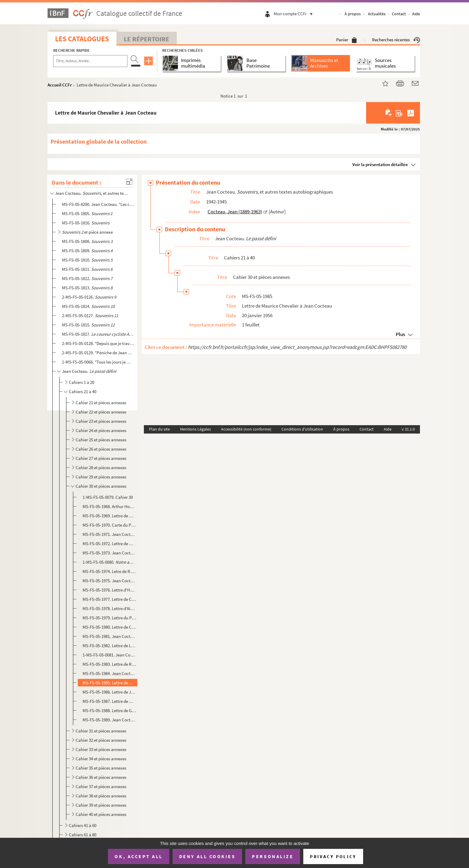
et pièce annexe (87, 232)
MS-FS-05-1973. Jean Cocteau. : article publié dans (109, 553)
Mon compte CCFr (295, 14)
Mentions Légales (195, 429)
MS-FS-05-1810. (87, 260)
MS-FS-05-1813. (87, 288)
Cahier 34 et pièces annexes (101, 759)
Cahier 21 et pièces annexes (101, 403)
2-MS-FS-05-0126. (89, 297)
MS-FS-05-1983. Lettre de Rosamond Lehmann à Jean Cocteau (109, 664)
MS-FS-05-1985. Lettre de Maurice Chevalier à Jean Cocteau (109, 683)
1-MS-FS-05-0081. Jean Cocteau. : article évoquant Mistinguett (109, 655)
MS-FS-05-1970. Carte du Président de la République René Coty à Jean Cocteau (109, 525)
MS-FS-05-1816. (86, 223)
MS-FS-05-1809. (87, 251)
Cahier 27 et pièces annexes (101, 458)
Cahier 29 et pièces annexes (101, 477)
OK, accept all (138, 856)
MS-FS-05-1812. (87, 278)
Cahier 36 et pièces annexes (101, 777)
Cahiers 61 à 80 (83, 835)
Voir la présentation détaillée (380, 164)
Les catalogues (82, 39)
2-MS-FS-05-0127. (90, 316)
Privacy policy (333, 856)
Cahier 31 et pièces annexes (101, 731)
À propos (353, 14)
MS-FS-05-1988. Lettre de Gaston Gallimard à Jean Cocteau (109, 710)
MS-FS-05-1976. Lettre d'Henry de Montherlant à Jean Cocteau (109, 590)
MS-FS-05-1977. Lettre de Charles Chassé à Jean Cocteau (109, 599)
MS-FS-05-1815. (88, 325)
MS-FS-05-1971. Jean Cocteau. (109, 534)
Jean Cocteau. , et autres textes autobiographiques (92, 193)
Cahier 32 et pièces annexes (101, 740)
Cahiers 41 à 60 (83, 825)
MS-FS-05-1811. (87, 269)
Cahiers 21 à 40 (83, 392)
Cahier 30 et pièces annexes (101, 486)
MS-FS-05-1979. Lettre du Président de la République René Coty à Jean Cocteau (109, 618)
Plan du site (159, 429)
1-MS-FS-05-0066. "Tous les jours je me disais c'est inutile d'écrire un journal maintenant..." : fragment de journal (98, 362)
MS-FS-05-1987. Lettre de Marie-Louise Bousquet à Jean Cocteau (109, 701)
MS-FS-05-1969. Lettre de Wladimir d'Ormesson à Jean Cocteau (109, 516)
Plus (400, 334)
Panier (347, 40)
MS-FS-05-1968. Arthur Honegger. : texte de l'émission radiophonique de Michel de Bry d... (109, 506)
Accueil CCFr (60, 85)
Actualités (377, 14)
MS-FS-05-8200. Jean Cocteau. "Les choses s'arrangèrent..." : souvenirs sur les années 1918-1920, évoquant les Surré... (98, 204)
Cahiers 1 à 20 (82, 382)
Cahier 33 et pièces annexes (101, 749)
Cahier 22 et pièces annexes (101, 412)
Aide (416, 14)
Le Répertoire (147, 39)
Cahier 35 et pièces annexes (101, 768)
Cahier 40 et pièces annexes (101, 814)
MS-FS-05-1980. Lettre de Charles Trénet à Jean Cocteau (109, 627)
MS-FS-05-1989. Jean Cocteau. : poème (109, 720)
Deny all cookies (207, 856)
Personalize (273, 856)
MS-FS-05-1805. (87, 213)
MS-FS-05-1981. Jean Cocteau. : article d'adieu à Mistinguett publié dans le (109, 636)
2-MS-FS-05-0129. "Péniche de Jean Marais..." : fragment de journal (98, 353)
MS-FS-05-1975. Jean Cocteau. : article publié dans (109, 581)
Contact (399, 14)
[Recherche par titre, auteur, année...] (90, 61)
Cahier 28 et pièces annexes (101, 468)
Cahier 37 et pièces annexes (101, 786)
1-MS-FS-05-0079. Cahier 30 (108, 497)
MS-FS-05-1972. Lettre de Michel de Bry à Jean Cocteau (109, 544)
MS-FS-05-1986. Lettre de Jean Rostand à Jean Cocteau (109, 692)
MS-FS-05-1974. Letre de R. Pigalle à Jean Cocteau (109, 571)
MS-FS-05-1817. (98, 334)
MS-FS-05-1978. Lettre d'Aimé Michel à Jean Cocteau (109, 608)
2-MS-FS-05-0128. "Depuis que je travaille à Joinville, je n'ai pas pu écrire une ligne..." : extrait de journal (98, 343)
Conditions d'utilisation (302, 429)
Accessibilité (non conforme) (246, 429)
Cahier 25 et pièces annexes (101, 440)
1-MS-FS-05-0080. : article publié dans (109, 562)
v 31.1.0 (408, 429)
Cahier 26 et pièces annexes (101, 449)
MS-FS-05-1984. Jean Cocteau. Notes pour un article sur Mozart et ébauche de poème (109, 673)
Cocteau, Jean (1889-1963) (235, 212)
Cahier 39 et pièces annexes (101, 805)
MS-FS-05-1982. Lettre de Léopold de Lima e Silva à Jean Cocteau (109, 646)
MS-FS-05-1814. (88, 306)
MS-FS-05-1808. (87, 241)
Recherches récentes (396, 40)
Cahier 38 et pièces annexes (101, 796)
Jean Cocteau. (89, 371)
